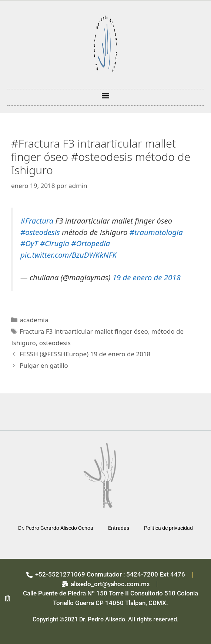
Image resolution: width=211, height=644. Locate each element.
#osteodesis (40, 232)
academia (34, 320)
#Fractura (37, 221)
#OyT (29, 243)
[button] (106, 95)
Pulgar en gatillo (44, 365)
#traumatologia (156, 232)
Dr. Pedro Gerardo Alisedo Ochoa (56, 528)
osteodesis (55, 343)
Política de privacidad (168, 528)
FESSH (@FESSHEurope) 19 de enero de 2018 (85, 354)
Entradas (119, 528)
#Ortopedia (91, 243)
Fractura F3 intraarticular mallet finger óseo (84, 331)
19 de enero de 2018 (147, 277)
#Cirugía (55, 243)
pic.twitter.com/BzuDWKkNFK (68, 255)
